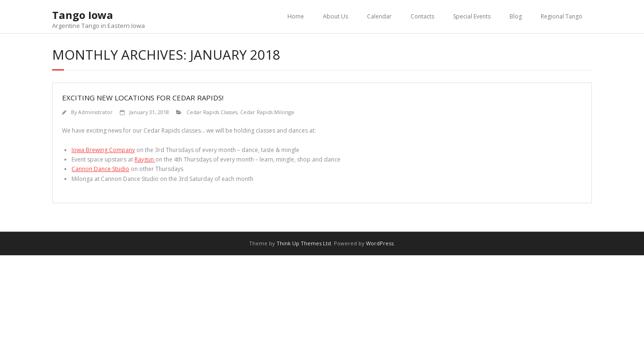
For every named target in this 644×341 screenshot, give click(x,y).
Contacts (422, 16)
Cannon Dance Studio (100, 169)
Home (296, 16)
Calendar (379, 16)
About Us (335, 16)
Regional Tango (562, 16)
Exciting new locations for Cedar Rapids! (143, 98)
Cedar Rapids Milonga (267, 112)
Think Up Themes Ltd (304, 243)
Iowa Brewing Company (103, 150)
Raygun (145, 159)
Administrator (95, 112)
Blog (516, 16)
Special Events (472, 16)
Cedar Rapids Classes (212, 112)
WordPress (380, 243)
